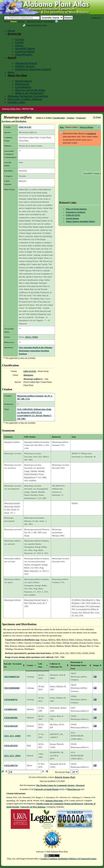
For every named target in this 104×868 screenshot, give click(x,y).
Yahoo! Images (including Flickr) (80, 221)
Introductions (24, 81)
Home (11, 31)
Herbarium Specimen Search (33, 69)
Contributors (23, 87)
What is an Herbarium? (29, 93)
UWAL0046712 (11, 699)
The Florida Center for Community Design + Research (60, 785)
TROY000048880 (12, 688)
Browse (21, 21)
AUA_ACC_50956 (12, 756)
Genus (19, 46)
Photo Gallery (72, 127)
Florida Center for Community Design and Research (60, 804)
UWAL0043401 (11, 718)
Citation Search (25, 66)
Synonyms (81, 118)
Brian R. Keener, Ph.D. (65, 777)
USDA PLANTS (73, 215)
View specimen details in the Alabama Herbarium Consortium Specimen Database (35, 350)
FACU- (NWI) (32, 337)
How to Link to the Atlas (30, 90)
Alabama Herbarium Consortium (28, 96)
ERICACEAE (25, 127)
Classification (24, 55)
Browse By (14, 34)
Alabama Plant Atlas (11, 109)
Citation (70, 118)
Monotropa (28, 375)
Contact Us (96, 18)
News (11, 72)
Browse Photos (87, 127)
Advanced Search (34, 21)
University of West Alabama (25, 99)
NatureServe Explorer (76, 212)
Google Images (72, 218)
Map (62, 127)
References (22, 84)
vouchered (91, 133)
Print (98, 117)
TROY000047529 (12, 677)
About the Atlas (17, 75)
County (20, 39)
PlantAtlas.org (74, 789)
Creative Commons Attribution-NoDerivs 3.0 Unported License (68, 859)
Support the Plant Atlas (36, 25)
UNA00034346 (11, 709)
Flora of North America (76, 209)
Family (19, 43)
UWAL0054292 (11, 746)
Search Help (49, 21)
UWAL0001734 (11, 765)
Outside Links (16, 102)
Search (14, 21)
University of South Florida (46, 789)
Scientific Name (25, 49)
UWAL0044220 (11, 726)
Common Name (25, 52)
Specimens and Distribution (14, 121)
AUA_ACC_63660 (12, 736)
